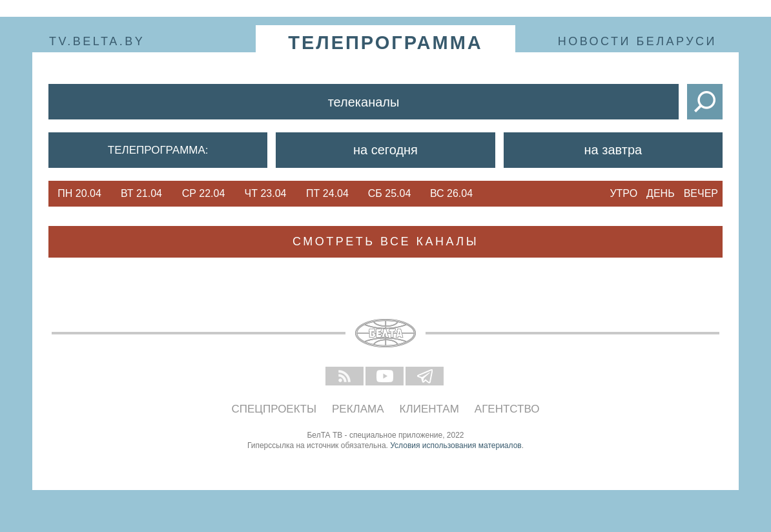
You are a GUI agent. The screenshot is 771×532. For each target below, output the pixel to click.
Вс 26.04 (451, 193)
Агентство (507, 409)
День (661, 193)
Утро (623, 193)
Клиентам (429, 409)
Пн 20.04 (79, 193)
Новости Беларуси (637, 41)
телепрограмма (385, 43)
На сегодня (385, 150)
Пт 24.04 (327, 193)
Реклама (358, 409)
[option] (79, 194)
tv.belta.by (97, 41)
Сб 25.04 (390, 193)
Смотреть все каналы (385, 241)
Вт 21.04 (141, 193)
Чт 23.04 (266, 193)
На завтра (613, 150)
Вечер (701, 193)
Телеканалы (364, 102)
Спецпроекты (274, 409)
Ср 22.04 (204, 193)
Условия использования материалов (456, 445)
